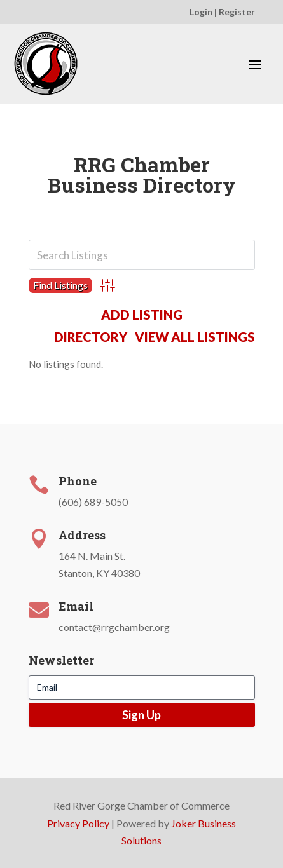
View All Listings (195, 337)
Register (237, 12)
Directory (91, 337)
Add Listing (142, 315)
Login (201, 12)
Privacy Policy (78, 823)
